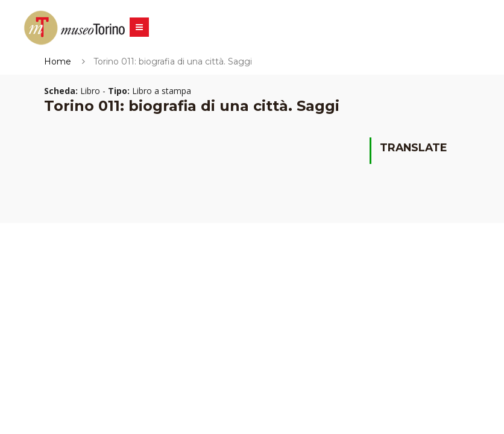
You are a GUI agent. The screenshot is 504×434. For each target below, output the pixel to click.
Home (58, 61)
